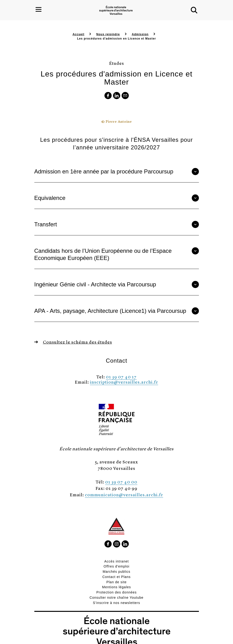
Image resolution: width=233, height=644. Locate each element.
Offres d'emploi (116, 566)
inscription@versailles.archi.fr (124, 382)
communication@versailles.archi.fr (124, 494)
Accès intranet (116, 561)
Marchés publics (116, 572)
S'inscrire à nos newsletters (117, 603)
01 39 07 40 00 (121, 482)
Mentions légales (116, 587)
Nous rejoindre (108, 34)
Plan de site (116, 582)
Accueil (78, 34)
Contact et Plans (116, 577)
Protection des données (116, 592)
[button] (194, 10)
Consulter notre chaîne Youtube (116, 598)
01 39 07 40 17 (121, 377)
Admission (140, 34)
